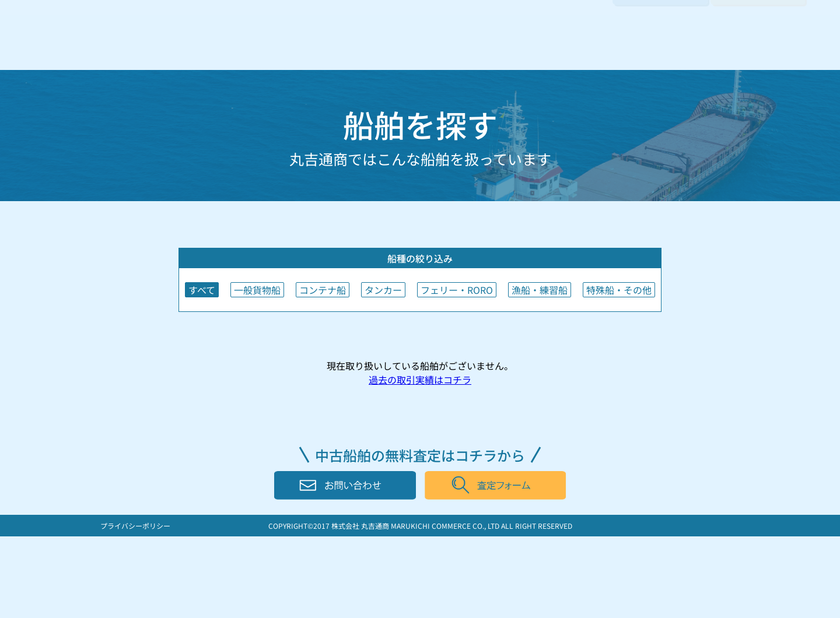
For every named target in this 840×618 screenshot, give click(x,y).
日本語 (735, 20)
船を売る (412, 48)
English (782, 20)
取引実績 (521, 48)
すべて (202, 290)
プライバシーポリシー (135, 526)
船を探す (467, 48)
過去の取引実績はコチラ (420, 380)
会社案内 (576, 48)
